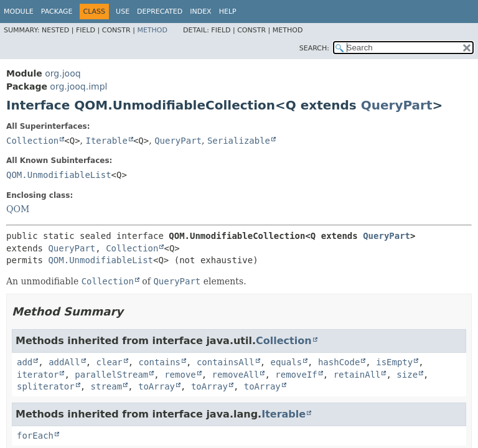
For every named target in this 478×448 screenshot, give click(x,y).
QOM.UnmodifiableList (59, 175)
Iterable (107, 141)
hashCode (339, 362)
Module (19, 12)
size (407, 375)
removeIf (296, 375)
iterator (38, 375)
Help (228, 12)
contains (160, 362)
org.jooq (63, 73)
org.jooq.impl (78, 86)
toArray (157, 386)
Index (200, 12)
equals (286, 362)
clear (110, 362)
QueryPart (397, 105)
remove (180, 375)
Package (57, 12)
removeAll (236, 375)
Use (123, 12)
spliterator (46, 386)
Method (152, 30)
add (25, 362)
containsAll (226, 362)
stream (107, 386)
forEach (35, 436)
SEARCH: (314, 48)
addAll (64, 362)
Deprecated (160, 12)
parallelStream (111, 375)
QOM (18, 209)
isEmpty (394, 362)
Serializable (239, 141)
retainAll (357, 375)
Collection (32, 141)
